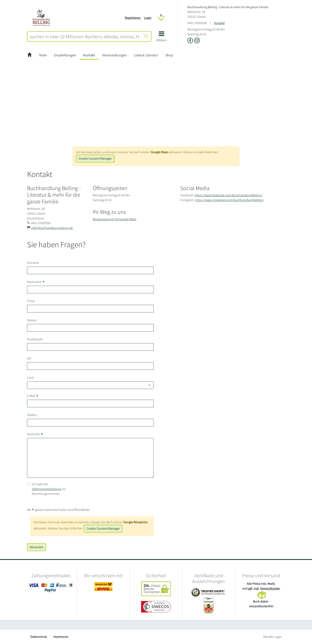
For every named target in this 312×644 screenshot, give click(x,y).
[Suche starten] (146, 36)
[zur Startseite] (30, 55)
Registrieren (133, 18)
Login (148, 18)
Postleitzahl (35, 339)
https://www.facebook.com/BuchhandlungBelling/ (229, 195)
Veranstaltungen (115, 55)
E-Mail (33, 396)
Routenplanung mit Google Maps (115, 219)
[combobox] (85, 36)
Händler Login (272, 637)
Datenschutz (39, 637)
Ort (29, 358)
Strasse (32, 320)
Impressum (61, 637)
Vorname (33, 263)
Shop (169, 55)
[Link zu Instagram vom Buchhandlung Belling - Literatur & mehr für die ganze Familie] (197, 41)
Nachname (36, 282)
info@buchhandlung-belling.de (52, 228)
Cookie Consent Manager (95, 159)
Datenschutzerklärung (47, 489)
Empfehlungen (65, 55)
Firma (31, 301)
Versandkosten (270, 589)
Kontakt (219, 23)
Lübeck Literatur (146, 55)
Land (30, 377)
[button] (161, 38)
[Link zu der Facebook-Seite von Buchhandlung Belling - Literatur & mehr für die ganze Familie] (191, 41)
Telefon (32, 415)
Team (43, 55)
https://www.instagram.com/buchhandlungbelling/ (229, 200)
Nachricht (35, 434)
